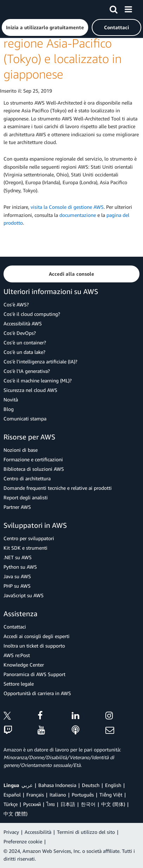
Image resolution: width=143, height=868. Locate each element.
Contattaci (15, 627)
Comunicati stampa (25, 419)
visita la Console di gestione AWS (67, 207)
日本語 (68, 804)
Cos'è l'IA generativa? (27, 371)
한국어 (88, 804)
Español (12, 795)
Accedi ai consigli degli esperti (37, 636)
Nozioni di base (21, 450)
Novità (11, 399)
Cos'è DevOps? (20, 333)
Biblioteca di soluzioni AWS (34, 469)
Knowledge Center (24, 665)
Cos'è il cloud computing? (32, 314)
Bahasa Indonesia (57, 785)
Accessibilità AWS (23, 323)
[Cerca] (113, 8)
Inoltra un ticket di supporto (34, 646)
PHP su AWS (17, 586)
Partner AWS (17, 507)
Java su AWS (17, 576)
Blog (9, 409)
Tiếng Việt (111, 795)
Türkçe (11, 804)
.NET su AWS (18, 557)
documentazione (78, 215)
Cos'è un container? (25, 342)
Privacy (11, 832)
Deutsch (91, 785)
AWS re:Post (17, 655)
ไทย (51, 804)
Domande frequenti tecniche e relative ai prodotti (58, 488)
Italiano (58, 795)
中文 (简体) (113, 804)
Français (35, 795)
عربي (27, 785)
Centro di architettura (27, 478)
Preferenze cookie (23, 841)
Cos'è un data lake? (24, 352)
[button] (45, 27)
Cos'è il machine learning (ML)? (38, 380)
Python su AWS (20, 567)
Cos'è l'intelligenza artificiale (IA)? (40, 361)
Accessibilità (38, 832)
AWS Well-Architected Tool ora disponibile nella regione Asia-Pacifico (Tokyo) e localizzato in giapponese (69, 43)
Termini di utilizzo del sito (86, 832)
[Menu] (128, 8)
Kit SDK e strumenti (25, 548)
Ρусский (32, 804)
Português (83, 795)
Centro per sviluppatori (29, 538)
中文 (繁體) (15, 814)
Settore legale (19, 684)
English (113, 785)
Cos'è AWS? (16, 304)
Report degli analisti (26, 497)
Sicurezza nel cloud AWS (30, 390)
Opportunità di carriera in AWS (37, 693)
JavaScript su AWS (24, 595)
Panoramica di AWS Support (34, 674)
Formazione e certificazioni (33, 459)
